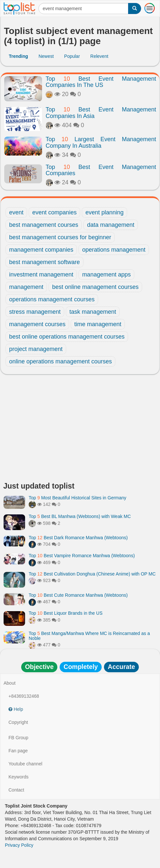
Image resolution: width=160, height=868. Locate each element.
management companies (41, 250)
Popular (72, 56)
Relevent (99, 56)
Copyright (18, 722)
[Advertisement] (80, 430)
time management (98, 324)
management (26, 287)
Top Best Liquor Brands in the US (65, 613)
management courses (37, 324)
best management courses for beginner (60, 237)
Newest (46, 56)
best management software (44, 262)
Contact (16, 790)
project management (36, 349)
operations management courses (52, 299)
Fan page (18, 751)
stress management (35, 312)
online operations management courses (60, 361)
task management (93, 312)
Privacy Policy (19, 845)
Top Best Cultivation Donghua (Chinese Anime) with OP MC (92, 574)
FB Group (18, 738)
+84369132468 (24, 696)
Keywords (18, 777)
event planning (104, 212)
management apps (106, 275)
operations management (114, 250)
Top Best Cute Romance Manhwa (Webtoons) (78, 595)
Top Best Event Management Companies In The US (101, 82)
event (16, 212)
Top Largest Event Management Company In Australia (101, 142)
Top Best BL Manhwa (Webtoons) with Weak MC (80, 516)
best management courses (44, 225)
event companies (54, 212)
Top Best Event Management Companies (101, 170)
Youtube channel (25, 764)
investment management (41, 275)
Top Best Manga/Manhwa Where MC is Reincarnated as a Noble (89, 636)
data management (111, 225)
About (10, 683)
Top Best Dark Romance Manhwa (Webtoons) (78, 538)
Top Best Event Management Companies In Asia (101, 113)
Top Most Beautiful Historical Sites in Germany (78, 498)
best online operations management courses (67, 337)
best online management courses (95, 287)
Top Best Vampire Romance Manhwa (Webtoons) (82, 556)
